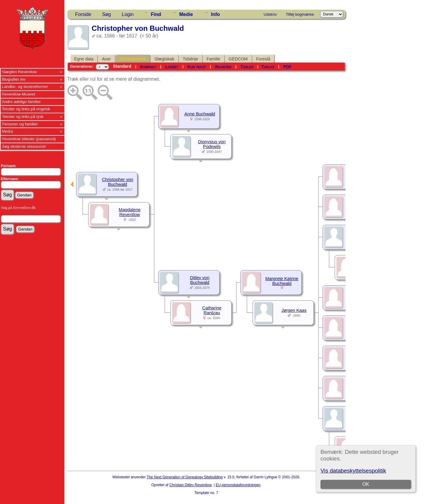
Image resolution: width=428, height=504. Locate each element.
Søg (106, 14)
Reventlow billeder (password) (29, 139)
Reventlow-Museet (18, 94)
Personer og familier (20, 124)
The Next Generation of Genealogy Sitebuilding (185, 477)
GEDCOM (238, 59)
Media (7, 131)
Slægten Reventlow (19, 72)
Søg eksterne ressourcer (24, 146)
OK (366, 484)
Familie (213, 59)
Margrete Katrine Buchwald (282, 281)
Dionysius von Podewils (212, 144)
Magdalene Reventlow (130, 212)
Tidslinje (190, 59)
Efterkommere (133, 59)
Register (223, 67)
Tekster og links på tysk (23, 116)
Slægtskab (164, 59)
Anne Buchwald (200, 114)
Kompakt (148, 67)
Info (216, 14)
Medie (186, 14)
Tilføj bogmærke (300, 14)
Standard (122, 66)
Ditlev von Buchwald (200, 280)
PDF (288, 67)
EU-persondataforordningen (238, 485)
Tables (247, 67)
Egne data (84, 59)
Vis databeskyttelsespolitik (353, 471)
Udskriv (270, 14)
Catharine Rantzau (212, 310)
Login (128, 14)
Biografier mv (14, 79)
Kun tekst (197, 67)
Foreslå (263, 59)
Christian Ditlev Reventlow (191, 485)
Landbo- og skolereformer (25, 87)
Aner (106, 59)
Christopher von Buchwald (117, 182)
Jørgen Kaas (294, 310)
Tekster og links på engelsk (26, 109)
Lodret (172, 67)
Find (156, 14)
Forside (83, 14)
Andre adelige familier (21, 102)
